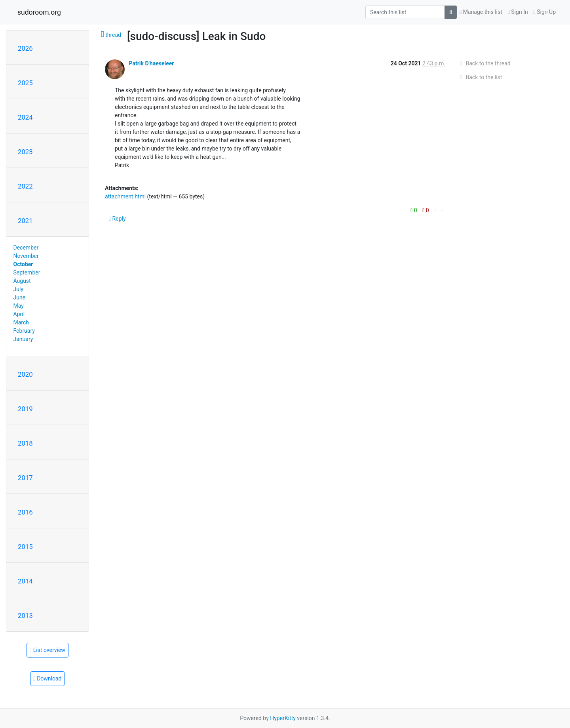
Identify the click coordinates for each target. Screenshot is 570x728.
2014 (25, 581)
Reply (117, 219)
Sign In (518, 12)
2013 (25, 616)
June (20, 297)
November (26, 256)
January (23, 339)
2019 (25, 409)
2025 (25, 83)
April (19, 314)
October (23, 264)
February (24, 331)
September (27, 273)
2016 (25, 512)
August (22, 281)
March (21, 322)
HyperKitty (283, 718)
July (18, 289)
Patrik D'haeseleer (151, 63)
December (26, 248)
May (19, 306)
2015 (25, 547)
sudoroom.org (39, 12)
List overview (47, 650)
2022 (25, 186)
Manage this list (481, 12)
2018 (25, 443)
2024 (25, 117)
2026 (25, 48)
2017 (25, 478)
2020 (25, 374)
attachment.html (125, 196)
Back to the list (480, 77)
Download (48, 678)
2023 (25, 152)
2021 (25, 221)
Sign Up (545, 12)
